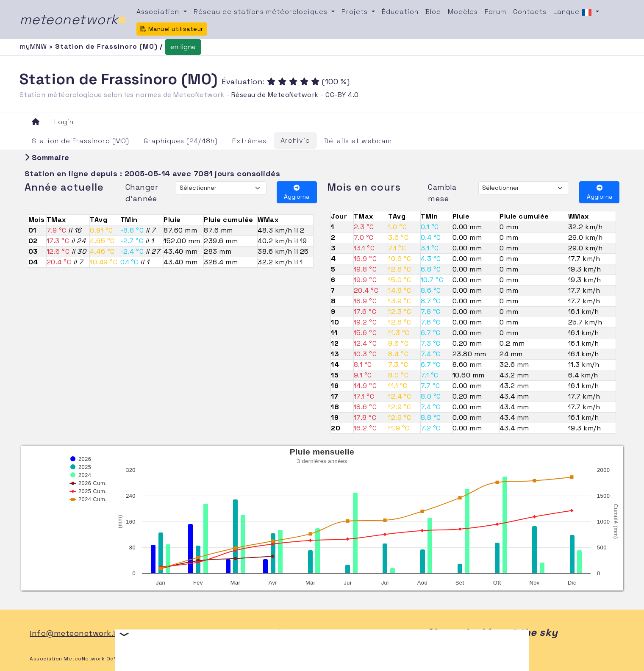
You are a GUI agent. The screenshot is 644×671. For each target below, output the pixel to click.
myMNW (34, 46)
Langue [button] (574, 12)
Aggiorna (297, 193)
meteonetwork (73, 19)
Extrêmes (249, 141)
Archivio (295, 140)
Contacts (530, 12)
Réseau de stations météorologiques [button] (262, 12)
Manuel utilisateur (172, 29)
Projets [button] (356, 12)
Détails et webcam (358, 141)
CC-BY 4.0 (342, 95)
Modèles (463, 12)
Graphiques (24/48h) (181, 141)
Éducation (400, 12)
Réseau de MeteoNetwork (275, 95)
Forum (495, 12)
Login (64, 122)
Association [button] (159, 12)
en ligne (183, 47)
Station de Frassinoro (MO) (80, 141)
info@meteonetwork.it (74, 633)
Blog (433, 12)
